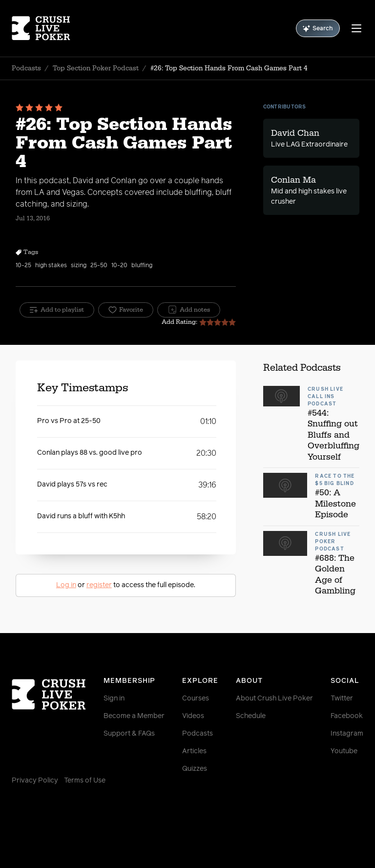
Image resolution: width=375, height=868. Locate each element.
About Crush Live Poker (274, 699)
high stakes (51, 266)
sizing (79, 266)
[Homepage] (41, 28)
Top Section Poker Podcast (96, 68)
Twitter (342, 699)
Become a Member (134, 716)
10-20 (119, 266)
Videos (193, 716)
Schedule (251, 716)
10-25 (23, 266)
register (99, 585)
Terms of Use (85, 781)
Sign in (114, 699)
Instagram (347, 734)
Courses (196, 699)
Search (318, 29)
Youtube (344, 751)
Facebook (347, 716)
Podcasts (26, 68)
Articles (194, 751)
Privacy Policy (35, 781)
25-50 (99, 266)
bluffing (142, 266)
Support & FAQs (129, 734)
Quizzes (195, 769)
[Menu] (356, 28)
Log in (66, 585)
